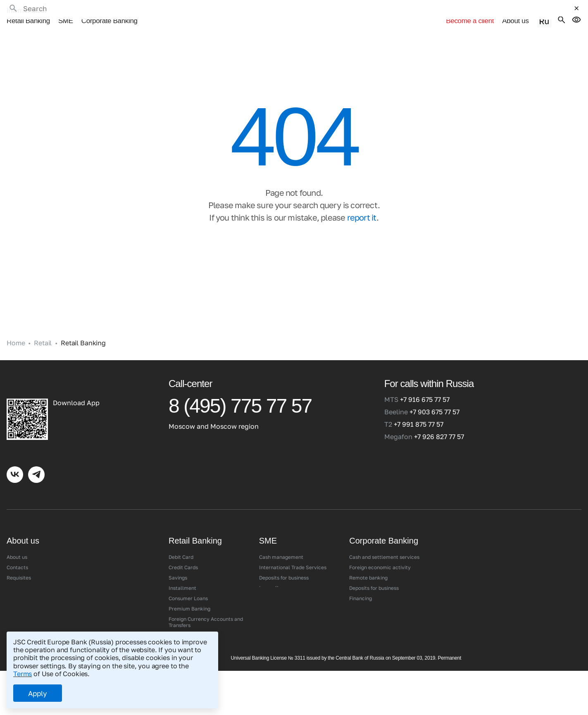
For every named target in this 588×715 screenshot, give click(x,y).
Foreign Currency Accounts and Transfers (206, 611)
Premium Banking (189, 597)
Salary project (366, 597)
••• (149, 11)
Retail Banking (28, 11)
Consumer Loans (188, 587)
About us (520, 11)
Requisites (19, 567)
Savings (178, 567)
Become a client (427, 11)
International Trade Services (293, 556)
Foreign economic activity (380, 556)
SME (66, 11)
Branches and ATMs (30, 577)
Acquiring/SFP (276, 587)
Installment (182, 577)
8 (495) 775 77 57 (240, 395)
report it (362, 206)
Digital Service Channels (198, 624)
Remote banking (368, 567)
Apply (38, 693)
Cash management (281, 546)
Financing (361, 587)
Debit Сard (181, 546)
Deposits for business (284, 567)
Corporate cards (368, 608)
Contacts (17, 556)
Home (16, 332)
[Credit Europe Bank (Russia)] (79, 372)
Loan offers (272, 577)
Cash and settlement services (384, 546)
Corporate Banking (110, 11)
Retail (43, 332)
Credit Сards (183, 556)
